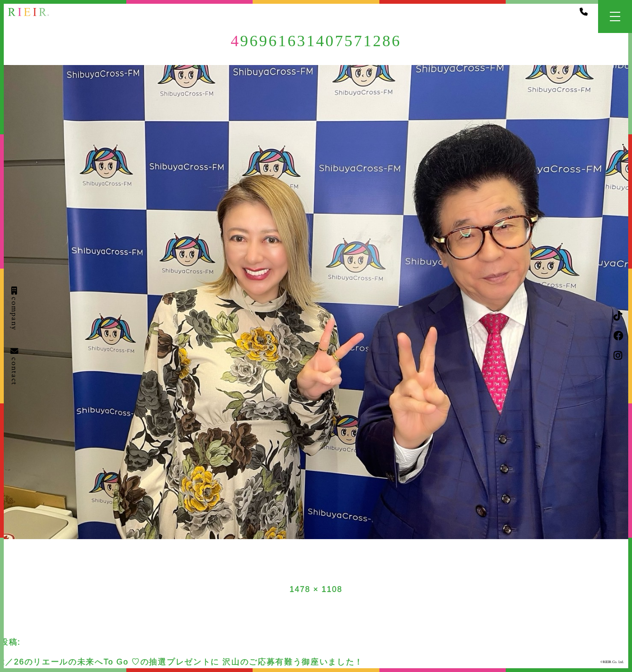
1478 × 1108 (316, 589)
